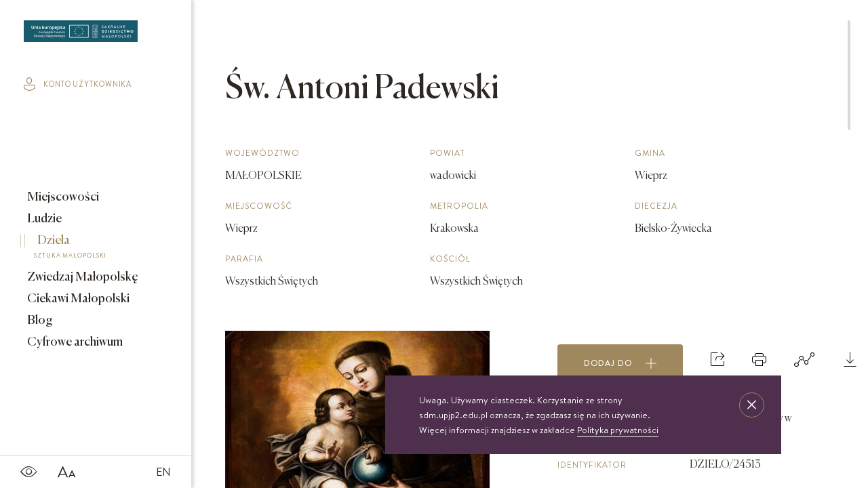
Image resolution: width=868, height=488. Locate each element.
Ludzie (43, 219)
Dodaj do (620, 363)
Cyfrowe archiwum (74, 342)
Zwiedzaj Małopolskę (82, 277)
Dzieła (86, 249)
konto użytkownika (78, 84)
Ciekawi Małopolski (77, 299)
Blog (39, 321)
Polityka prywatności (618, 430)
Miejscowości (62, 197)
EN (163, 472)
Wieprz (241, 229)
